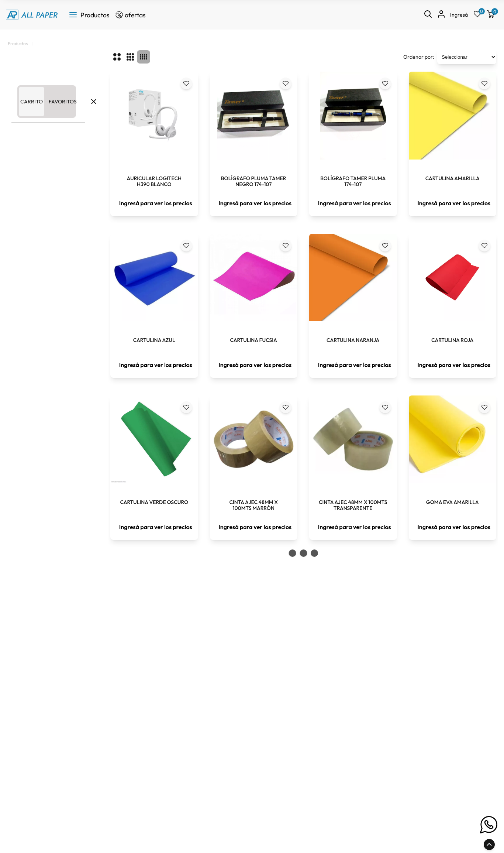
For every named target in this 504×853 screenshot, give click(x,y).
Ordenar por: (419, 57)
